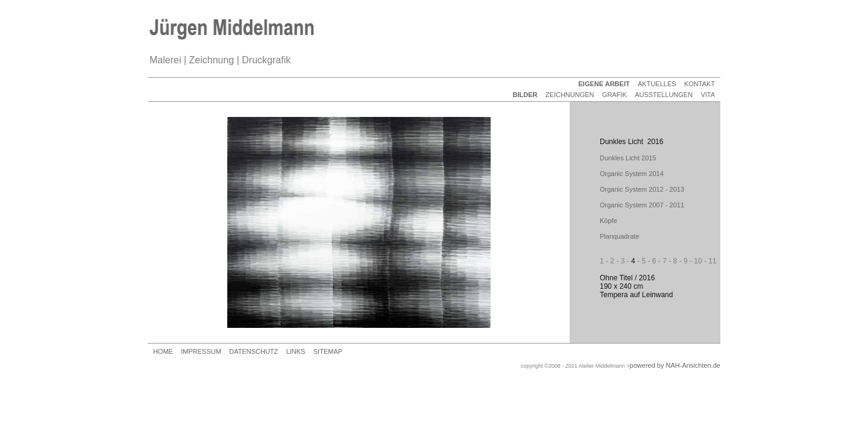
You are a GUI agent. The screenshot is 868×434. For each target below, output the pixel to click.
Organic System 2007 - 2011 (642, 205)
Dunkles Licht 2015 (628, 158)
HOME (163, 351)
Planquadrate (619, 236)
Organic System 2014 (632, 174)
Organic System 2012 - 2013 (642, 189)
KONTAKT (700, 84)
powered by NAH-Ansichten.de (675, 365)
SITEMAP (328, 351)
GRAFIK (615, 95)
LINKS (296, 351)
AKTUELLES (657, 84)
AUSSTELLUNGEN (664, 95)
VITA (708, 95)
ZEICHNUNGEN (570, 95)
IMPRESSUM (201, 351)
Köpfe (609, 221)
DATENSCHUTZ (253, 351)
